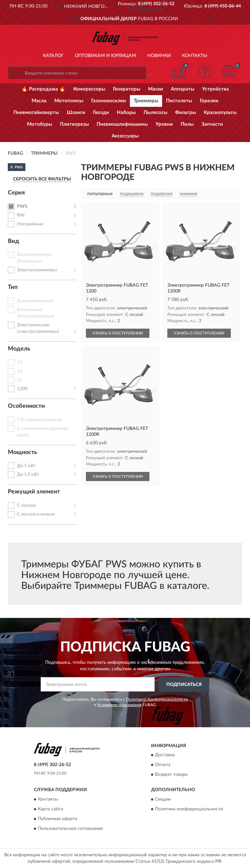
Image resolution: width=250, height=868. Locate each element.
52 (20, 380)
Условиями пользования (119, 705)
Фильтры (186, 113)
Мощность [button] (22, 452)
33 (20, 363)
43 (20, 371)
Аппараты (183, 89)
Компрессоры (89, 89)
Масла (39, 101)
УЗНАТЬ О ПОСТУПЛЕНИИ (118, 333)
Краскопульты (220, 113)
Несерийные (30, 224)
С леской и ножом (36, 514)
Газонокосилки (109, 101)
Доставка (165, 755)
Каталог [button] (53, 56)
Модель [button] (19, 349)
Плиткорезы (74, 124)
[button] (146, 8)
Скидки (163, 799)
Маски (156, 89)
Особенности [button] (26, 406)
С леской (26, 505)
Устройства (215, 89)
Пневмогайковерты (36, 113)
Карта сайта (50, 809)
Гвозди (101, 113)
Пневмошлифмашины (122, 124)
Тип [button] (13, 287)
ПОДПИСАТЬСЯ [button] (184, 685)
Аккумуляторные (35, 301)
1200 (22, 389)
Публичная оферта (57, 819)
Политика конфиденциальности (189, 809)
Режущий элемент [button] (34, 492)
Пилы (187, 124)
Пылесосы (155, 113)
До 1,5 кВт (28, 475)
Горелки (209, 101)
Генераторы (127, 89)
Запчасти (212, 124)
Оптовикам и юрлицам (105, 56)
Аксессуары (125, 136)
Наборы (126, 113)
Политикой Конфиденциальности (157, 699)
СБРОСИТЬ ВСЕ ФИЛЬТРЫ (42, 179)
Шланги (76, 113)
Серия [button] (16, 193)
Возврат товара (171, 775)
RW (21, 215)
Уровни (164, 124)
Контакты (195, 56)
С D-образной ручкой (39, 420)
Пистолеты (179, 101)
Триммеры (146, 101)
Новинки (159, 56)
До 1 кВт (26, 466)
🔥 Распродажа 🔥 (43, 89)
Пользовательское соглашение (70, 829)
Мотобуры (40, 124)
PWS (22, 206)
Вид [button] (14, 241)
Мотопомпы (69, 101)
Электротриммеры (37, 270)
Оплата (163, 765)
